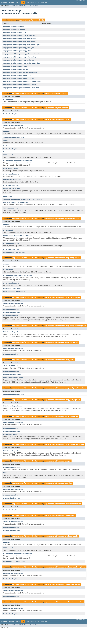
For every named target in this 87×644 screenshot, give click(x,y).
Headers (6, 152)
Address (6, 131)
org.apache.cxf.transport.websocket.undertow (21, 88)
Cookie (6, 140)
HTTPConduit (8, 100)
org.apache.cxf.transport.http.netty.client (19, 39)
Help (47, 2)
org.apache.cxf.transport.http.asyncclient (19, 35)
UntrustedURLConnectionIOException (18, 202)
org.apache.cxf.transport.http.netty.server (20, 42)
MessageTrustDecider (12, 188)
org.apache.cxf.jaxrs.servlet (14, 29)
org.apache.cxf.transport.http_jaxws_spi (19, 48)
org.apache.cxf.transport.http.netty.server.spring (22, 45)
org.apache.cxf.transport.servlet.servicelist (20, 72)
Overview (4, 2)
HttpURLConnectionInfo (12, 467)
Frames (15, 6)
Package (12, 2)
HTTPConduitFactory (11, 174)
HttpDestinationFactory (12, 312)
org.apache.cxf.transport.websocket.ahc (19, 78)
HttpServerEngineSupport (13, 315)
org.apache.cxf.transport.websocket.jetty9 (20, 85)
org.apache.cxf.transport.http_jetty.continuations (22, 54)
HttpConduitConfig (10, 168)
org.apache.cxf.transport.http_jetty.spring (20, 57)
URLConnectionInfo (11, 208)
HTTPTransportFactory (12, 185)
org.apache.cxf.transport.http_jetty (17, 51)
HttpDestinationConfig (12, 180)
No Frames (23, 6)
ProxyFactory (8, 196)
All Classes (34, 6)
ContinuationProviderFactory (14, 137)
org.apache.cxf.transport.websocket (17, 75)
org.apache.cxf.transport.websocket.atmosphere (22, 82)
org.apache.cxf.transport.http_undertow (19, 60)
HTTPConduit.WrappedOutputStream (18, 161)
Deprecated (35, 2)
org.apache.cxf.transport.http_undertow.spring (21, 63)
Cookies (6, 146)
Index (42, 2)
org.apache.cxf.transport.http (32, 20)
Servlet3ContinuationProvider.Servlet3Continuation (23, 199)
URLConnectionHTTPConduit (14, 252)
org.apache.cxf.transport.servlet (16, 69)
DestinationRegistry (11, 114)
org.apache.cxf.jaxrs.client (14, 26)
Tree (28, 2)
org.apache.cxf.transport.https (15, 66)
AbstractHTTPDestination (13, 126)
